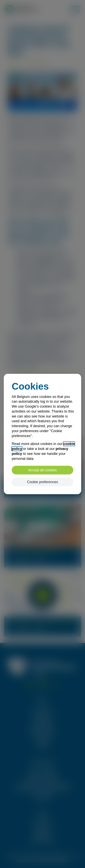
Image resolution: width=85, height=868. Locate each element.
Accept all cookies (42, 470)
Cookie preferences (42, 482)
